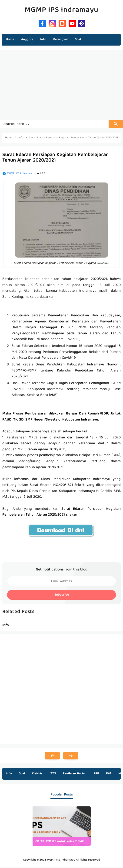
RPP (96, 774)
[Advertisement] (61, 87)
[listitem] (62, 827)
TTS (53, 774)
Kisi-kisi (38, 774)
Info (9, 774)
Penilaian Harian (75, 774)
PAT (109, 774)
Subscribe (62, 596)
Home (10, 40)
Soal (22, 774)
